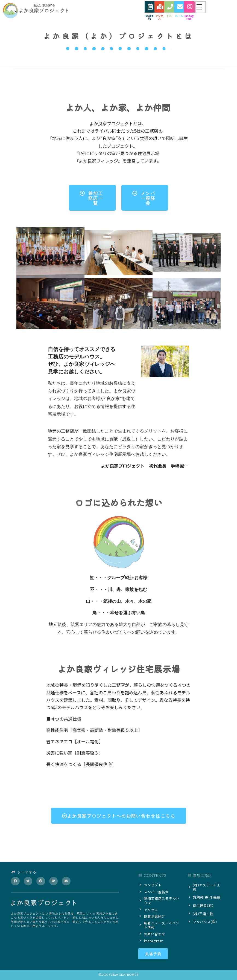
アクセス (159, 17)
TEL (169, 16)
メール (179, 16)
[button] (15, 881)
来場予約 (150, 17)
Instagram (189, 17)
